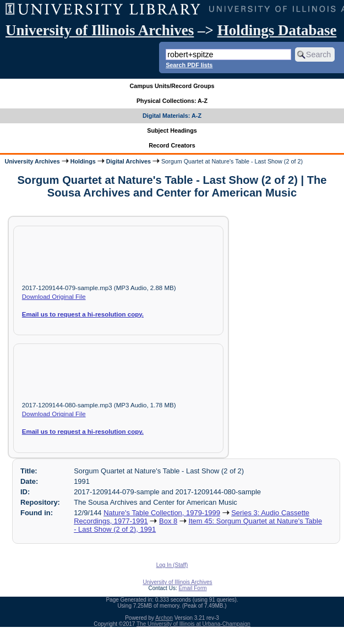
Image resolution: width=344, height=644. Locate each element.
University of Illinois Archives (100, 30)
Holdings (83, 161)
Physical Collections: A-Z (172, 101)
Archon (164, 618)
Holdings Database (277, 30)
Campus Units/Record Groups (172, 86)
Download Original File (54, 297)
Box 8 (168, 521)
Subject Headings (172, 130)
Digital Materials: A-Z (172, 116)
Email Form (192, 588)
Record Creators (172, 145)
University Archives (32, 161)
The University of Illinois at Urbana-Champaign (193, 624)
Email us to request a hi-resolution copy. (83, 314)
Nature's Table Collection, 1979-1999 (162, 513)
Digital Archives (129, 161)
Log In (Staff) (172, 565)
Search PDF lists (189, 65)
